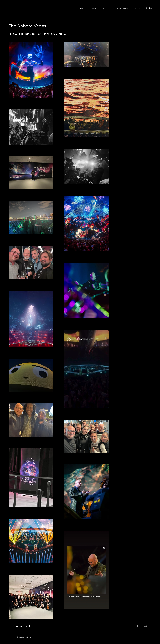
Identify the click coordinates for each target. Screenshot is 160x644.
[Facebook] (147, 8)
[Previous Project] (19, 626)
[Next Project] (144, 626)
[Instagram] (150, 8)
